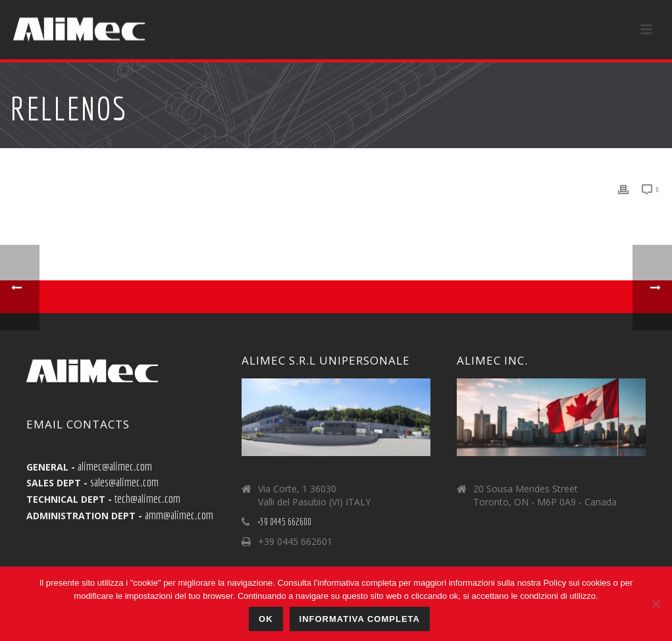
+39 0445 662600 (285, 522)
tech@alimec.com (147, 498)
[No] (656, 604)
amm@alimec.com (179, 515)
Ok (266, 619)
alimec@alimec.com (115, 466)
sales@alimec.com (124, 482)
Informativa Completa (360, 619)
